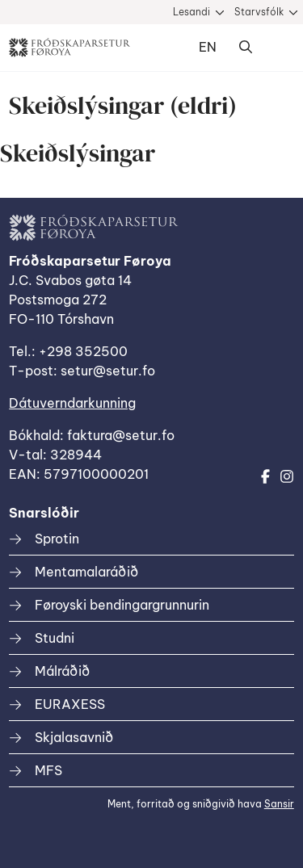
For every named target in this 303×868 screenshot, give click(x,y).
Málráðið (62, 671)
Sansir (279, 804)
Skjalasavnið (74, 737)
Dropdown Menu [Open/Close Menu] (278, 48)
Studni (55, 638)
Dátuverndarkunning (72, 403)
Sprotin (57, 539)
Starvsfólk (259, 12)
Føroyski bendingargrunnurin (122, 605)
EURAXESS (70, 704)
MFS (48, 770)
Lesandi (191, 12)
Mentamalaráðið (86, 572)
